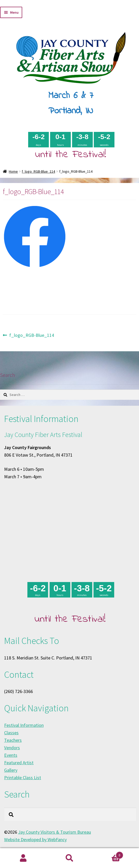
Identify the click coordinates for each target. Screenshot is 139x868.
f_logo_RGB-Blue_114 (38, 171)
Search (69, 858)
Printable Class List (23, 778)
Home (13, 171)
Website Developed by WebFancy (35, 839)
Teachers (13, 740)
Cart (108, 854)
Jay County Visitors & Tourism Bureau (55, 832)
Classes (11, 733)
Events (11, 755)
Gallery (11, 770)
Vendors (12, 748)
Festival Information (24, 725)
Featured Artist (19, 763)
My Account (23, 858)
